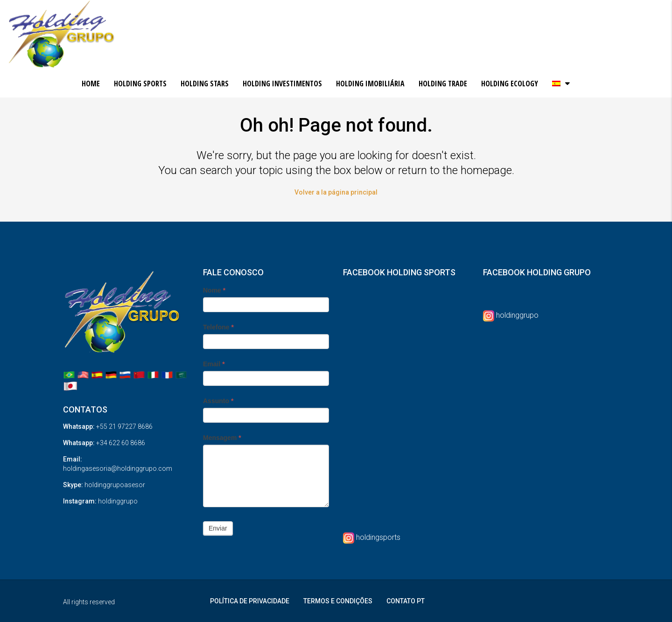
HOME (91, 84)
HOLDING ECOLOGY (510, 84)
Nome (214, 290)
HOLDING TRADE (443, 84)
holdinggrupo (517, 315)
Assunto (218, 401)
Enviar (218, 528)
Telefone (218, 327)
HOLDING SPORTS (140, 84)
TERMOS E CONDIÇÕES (338, 601)
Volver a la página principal (336, 192)
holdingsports (378, 537)
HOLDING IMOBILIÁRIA (370, 84)
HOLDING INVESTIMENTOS (282, 84)
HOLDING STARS (205, 84)
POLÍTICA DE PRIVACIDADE (250, 601)
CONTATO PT (406, 601)
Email (214, 364)
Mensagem (222, 438)
